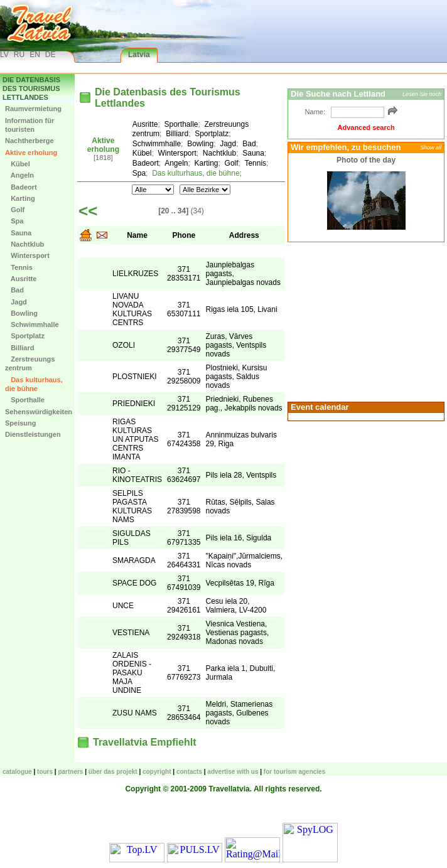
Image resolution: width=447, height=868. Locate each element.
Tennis (19, 267)
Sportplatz (25, 336)
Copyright (157, 772)
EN (35, 55)
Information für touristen (30, 125)
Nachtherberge (30, 141)
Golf (15, 210)
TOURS (45, 772)
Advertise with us (233, 772)
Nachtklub (24, 244)
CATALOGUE (17, 772)
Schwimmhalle (32, 324)
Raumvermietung (33, 109)
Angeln (19, 175)
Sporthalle (25, 400)
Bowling (21, 313)
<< (88, 211)
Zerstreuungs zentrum (30, 363)
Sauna (18, 233)
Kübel (18, 164)
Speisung (21, 423)
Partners (70, 772)
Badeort (21, 187)
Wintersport (27, 255)
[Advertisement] (366, 321)
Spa (14, 221)
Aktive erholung (31, 153)
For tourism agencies (294, 772)
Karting (20, 198)
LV (4, 55)
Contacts (189, 772)
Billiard (19, 348)
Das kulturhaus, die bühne (34, 384)
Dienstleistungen (33, 434)
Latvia (139, 55)
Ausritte (21, 279)
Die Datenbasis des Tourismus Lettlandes (31, 89)
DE (51, 55)
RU (19, 55)
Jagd (16, 302)
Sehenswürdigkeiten (39, 412)
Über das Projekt (113, 772)
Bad (14, 290)
